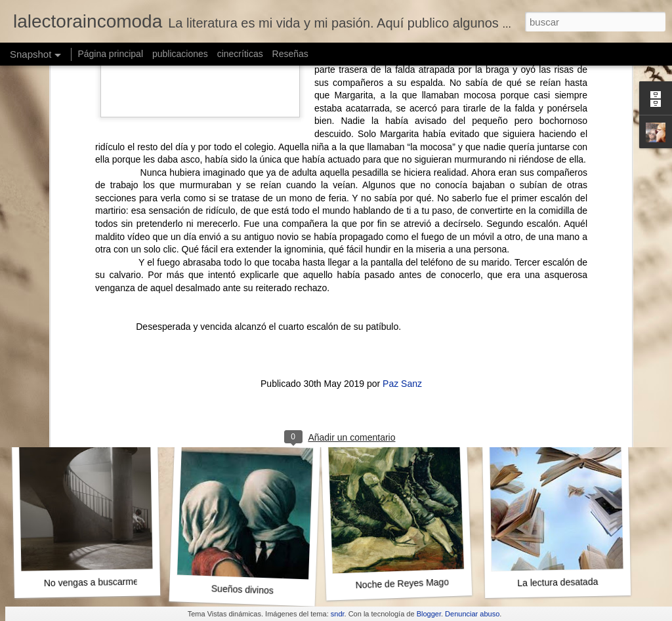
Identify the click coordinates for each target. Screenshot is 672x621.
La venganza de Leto (560, 406)
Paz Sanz (402, 217)
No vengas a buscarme (91, 583)
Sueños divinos (242, 589)
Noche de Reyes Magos (404, 583)
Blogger (429, 614)
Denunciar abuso (472, 614)
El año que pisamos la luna (418, 411)
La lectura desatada (557, 582)
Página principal (110, 54)
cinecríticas (240, 54)
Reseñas (290, 54)
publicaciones (180, 54)
